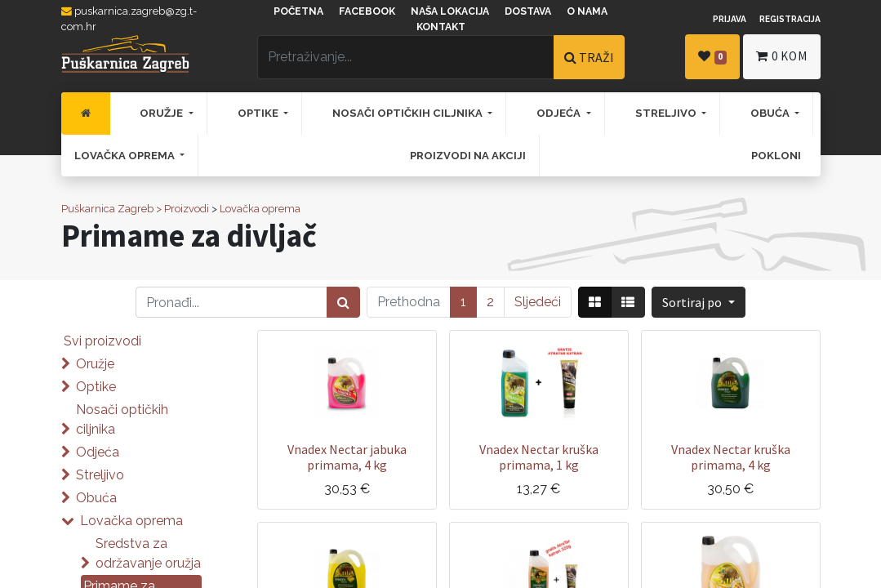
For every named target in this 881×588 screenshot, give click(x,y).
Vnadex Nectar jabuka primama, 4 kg (347, 457)
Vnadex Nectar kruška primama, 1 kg (539, 457)
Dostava (528, 11)
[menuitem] (86, 114)
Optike (96, 387)
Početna (298, 11)
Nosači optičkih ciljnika (122, 419)
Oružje (95, 364)
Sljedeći (538, 302)
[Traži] (343, 302)
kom (781, 56)
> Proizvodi (182, 209)
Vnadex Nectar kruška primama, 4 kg (731, 457)
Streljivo (100, 475)
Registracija (790, 19)
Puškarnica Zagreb (107, 209)
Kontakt (441, 27)
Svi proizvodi (102, 341)
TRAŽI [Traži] (589, 57)
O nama (587, 11)
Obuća (96, 498)
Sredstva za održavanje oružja (148, 553)
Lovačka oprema (260, 209)
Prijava (730, 19)
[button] (698, 302)
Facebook (367, 11)
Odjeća (98, 452)
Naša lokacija (450, 11)
